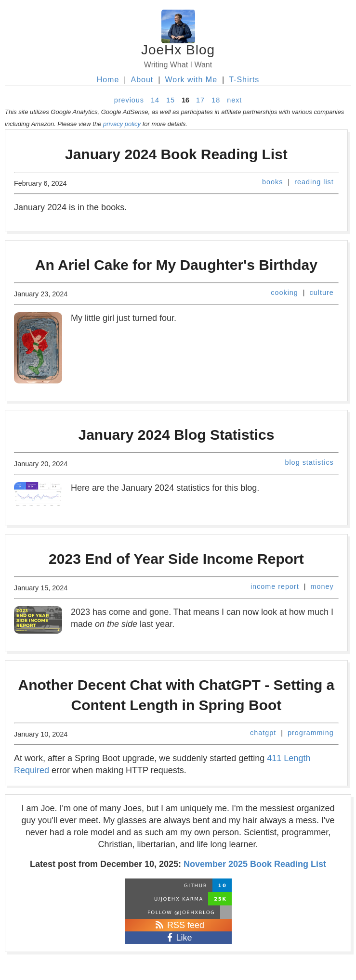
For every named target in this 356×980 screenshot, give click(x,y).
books (272, 182)
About (142, 80)
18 (216, 100)
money (322, 586)
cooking (284, 293)
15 (171, 100)
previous (129, 100)
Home (108, 80)
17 (200, 100)
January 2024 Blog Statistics (176, 435)
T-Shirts (244, 80)
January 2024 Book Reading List (176, 154)
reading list (314, 182)
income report (275, 586)
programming (311, 733)
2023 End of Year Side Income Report (176, 559)
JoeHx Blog (178, 50)
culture (322, 293)
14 (155, 100)
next (234, 100)
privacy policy (122, 124)
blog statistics (309, 462)
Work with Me (191, 80)
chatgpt (263, 733)
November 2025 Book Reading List (255, 864)
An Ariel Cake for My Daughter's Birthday (176, 265)
